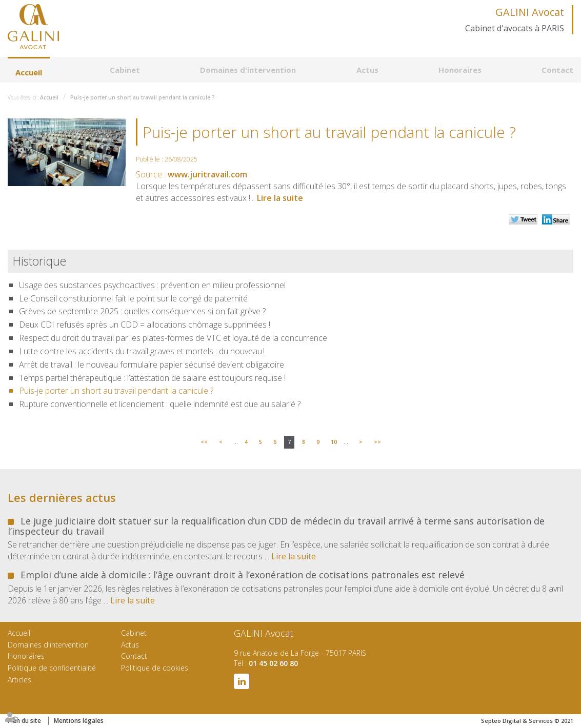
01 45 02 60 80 (273, 663)
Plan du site (24, 721)
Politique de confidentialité (52, 668)
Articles (19, 680)
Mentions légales (79, 721)
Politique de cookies (155, 668)
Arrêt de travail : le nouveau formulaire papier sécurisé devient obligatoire (152, 365)
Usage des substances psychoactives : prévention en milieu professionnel (152, 285)
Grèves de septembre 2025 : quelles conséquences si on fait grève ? (142, 311)
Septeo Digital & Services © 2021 (527, 721)
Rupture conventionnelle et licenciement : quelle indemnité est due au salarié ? (160, 404)
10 (334, 442)
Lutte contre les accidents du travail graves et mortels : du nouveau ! (142, 351)
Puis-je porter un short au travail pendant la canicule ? (143, 97)
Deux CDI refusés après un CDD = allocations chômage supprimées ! (145, 325)
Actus (367, 70)
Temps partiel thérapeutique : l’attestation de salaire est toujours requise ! (152, 378)
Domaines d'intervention (248, 70)
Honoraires (460, 70)
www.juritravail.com (207, 174)
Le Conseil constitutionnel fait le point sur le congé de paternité (133, 298)
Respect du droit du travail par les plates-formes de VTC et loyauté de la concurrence (173, 338)
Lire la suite (280, 198)
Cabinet (125, 70)
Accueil (29, 72)
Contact (557, 70)
